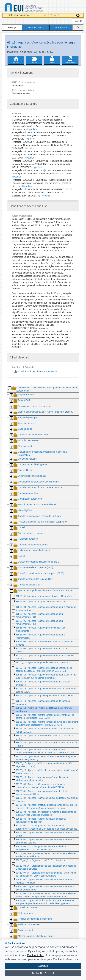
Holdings (12, 28)
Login (78, 21)
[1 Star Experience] (46, 15)
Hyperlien (32, 129)
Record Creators (36, 28)
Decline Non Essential (43, 973)
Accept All (43, 966)
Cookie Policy (36, 955)
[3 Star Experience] (52, 15)
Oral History (61, 28)
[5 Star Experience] (59, 15)
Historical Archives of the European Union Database (32, 8)
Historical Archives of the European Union (36, 371)
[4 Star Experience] (55, 15)
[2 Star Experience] (49, 15)
